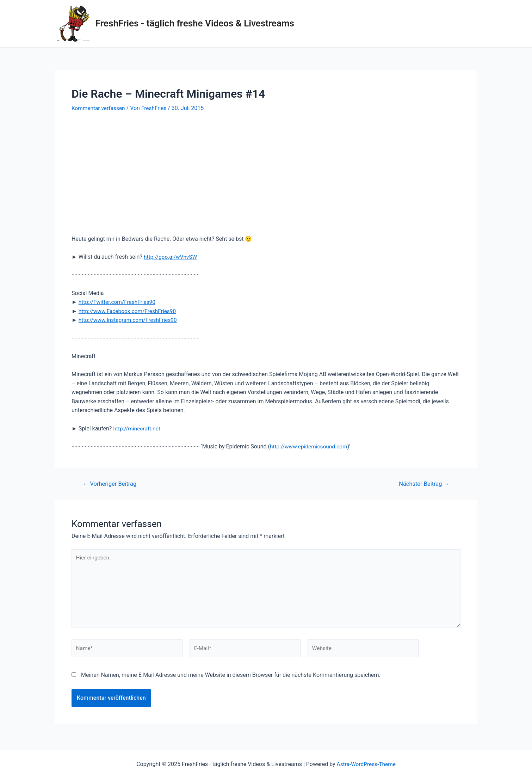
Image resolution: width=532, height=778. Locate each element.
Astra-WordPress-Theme (366, 764)
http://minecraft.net (138, 428)
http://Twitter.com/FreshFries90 (119, 302)
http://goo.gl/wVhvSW (171, 257)
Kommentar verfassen (99, 108)
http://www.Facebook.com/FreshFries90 (129, 311)
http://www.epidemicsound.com (310, 446)
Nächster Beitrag (423, 483)
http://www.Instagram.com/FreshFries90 (130, 320)
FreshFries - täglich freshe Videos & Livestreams (195, 23)
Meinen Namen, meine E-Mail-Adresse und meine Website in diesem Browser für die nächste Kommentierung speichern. (231, 678)
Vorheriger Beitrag (111, 483)
